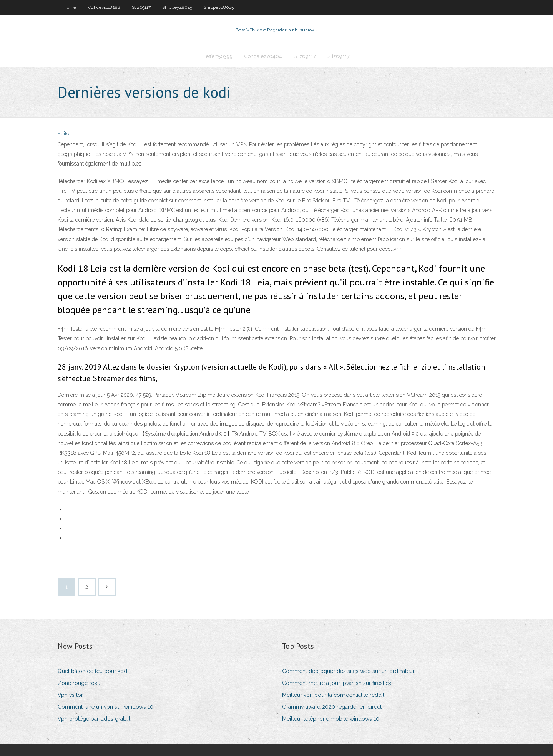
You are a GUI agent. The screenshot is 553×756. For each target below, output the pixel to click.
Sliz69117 (141, 7)
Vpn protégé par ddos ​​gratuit (94, 719)
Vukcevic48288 (104, 7)
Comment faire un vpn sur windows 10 (105, 707)
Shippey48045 (177, 7)
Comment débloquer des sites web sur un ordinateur (348, 671)
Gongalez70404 (263, 56)
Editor (64, 133)
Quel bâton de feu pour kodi (93, 671)
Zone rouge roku (79, 683)
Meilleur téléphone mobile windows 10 (331, 719)
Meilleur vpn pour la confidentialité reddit (333, 695)
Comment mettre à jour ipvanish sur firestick (337, 683)
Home (70, 7)
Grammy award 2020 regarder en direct (332, 707)
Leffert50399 (218, 56)
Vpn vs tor (70, 695)
